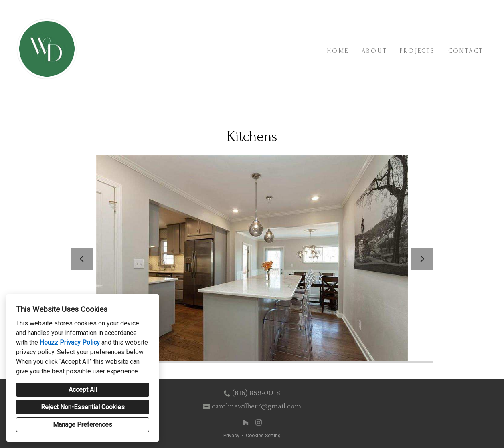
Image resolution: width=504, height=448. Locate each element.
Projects (418, 51)
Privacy (231, 436)
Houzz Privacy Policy (70, 342)
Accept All (83, 390)
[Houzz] (246, 422)
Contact (466, 51)
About (374, 51)
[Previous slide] (82, 259)
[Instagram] (259, 422)
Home (338, 51)
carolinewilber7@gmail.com (256, 406)
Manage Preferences (83, 425)
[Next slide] (422, 259)
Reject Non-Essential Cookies (83, 407)
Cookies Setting (263, 436)
